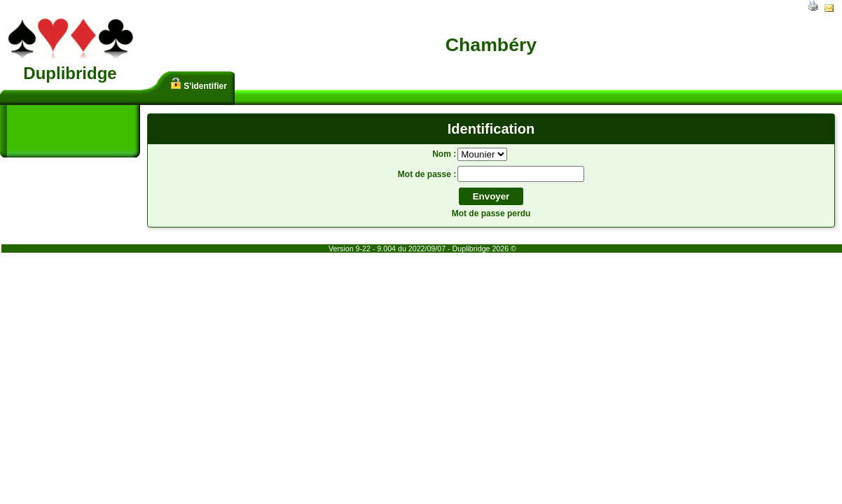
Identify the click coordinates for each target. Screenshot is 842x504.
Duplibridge (70, 73)
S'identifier (199, 84)
